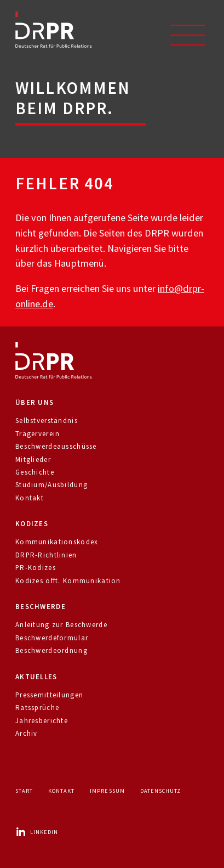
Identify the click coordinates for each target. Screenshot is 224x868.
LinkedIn (37, 832)
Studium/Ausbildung (51, 485)
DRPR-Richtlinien (46, 555)
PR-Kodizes (36, 568)
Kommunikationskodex (57, 542)
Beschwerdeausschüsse (56, 446)
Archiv (27, 733)
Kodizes (32, 524)
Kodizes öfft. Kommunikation (68, 581)
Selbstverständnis (47, 421)
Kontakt (30, 498)
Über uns (35, 402)
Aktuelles (36, 677)
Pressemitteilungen (49, 695)
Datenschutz (160, 791)
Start (24, 791)
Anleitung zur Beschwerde (61, 625)
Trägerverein (38, 434)
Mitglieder (33, 460)
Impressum (107, 791)
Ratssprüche (37, 708)
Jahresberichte (42, 721)
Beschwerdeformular (52, 638)
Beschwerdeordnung (51, 650)
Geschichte (35, 472)
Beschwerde (41, 607)
